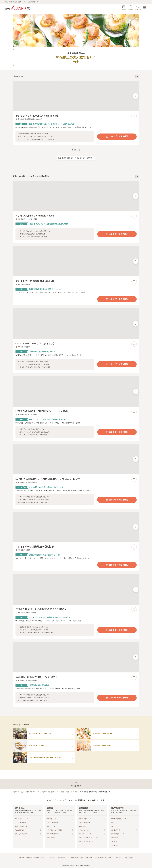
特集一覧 (69, 792)
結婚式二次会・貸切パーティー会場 (53, 792)
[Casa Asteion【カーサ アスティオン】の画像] (76, 324)
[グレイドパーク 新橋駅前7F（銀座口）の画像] (76, 527)
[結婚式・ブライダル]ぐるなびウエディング (26, 792)
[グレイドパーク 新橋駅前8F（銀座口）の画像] (76, 261)
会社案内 (21, 858)
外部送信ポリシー (63, 858)
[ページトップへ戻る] (76, 784)
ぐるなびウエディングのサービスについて (108, 858)
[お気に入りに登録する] (134, 116)
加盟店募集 (89, 858)
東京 (76, 792)
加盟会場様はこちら (77, 858)
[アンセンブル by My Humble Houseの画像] (76, 196)
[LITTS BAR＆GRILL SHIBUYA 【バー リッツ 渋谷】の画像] (76, 392)
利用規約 (29, 858)
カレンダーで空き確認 (117, 137)
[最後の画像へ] (136, 96)
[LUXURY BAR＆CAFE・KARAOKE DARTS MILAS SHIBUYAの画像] (76, 459)
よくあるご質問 (128, 858)
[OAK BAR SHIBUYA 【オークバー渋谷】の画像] (76, 657)
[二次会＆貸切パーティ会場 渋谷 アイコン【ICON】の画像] (76, 589)
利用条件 (37, 858)
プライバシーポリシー (49, 858)
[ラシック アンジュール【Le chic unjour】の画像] (76, 96)
